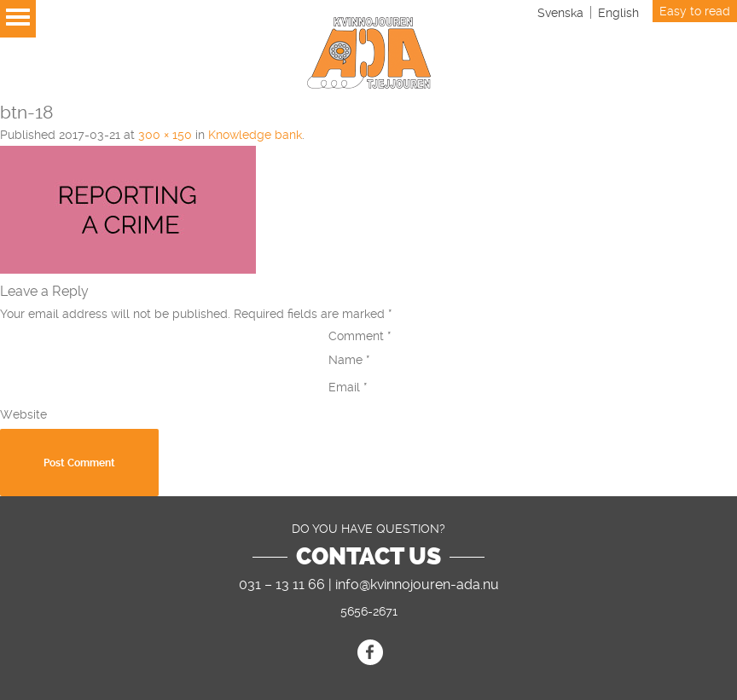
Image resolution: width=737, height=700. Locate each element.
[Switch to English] (618, 12)
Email (348, 387)
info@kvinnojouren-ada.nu (417, 584)
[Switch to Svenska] (560, 12)
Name (349, 360)
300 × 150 (165, 135)
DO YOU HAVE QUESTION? (368, 529)
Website (23, 414)
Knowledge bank (255, 135)
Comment (360, 336)
